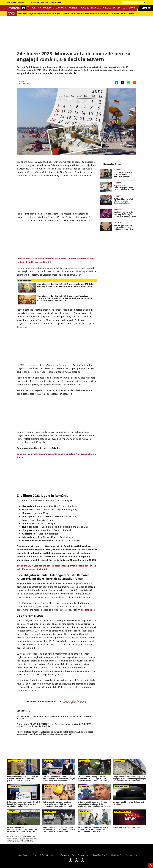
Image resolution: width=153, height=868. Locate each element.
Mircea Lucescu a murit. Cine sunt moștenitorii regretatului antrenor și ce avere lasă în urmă (56, 717)
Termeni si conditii (40, 855)
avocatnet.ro (88, 610)
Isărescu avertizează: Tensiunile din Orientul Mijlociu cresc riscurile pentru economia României (23, 779)
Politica (36, 8)
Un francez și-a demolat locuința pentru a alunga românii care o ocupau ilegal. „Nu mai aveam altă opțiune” (57, 804)
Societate (48, 8)
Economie (61, 8)
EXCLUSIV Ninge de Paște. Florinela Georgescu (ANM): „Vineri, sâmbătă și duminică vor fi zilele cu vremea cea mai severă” (76, 13)
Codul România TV (100, 855)
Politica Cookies (23, 855)
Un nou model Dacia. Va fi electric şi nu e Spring (128, 803)
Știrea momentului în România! (126, 827)
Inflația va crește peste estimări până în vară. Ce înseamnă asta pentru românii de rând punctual (24, 804)
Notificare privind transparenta (124, 855)
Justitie (73, 8)
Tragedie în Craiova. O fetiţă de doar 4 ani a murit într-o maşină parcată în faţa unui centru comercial (123, 175)
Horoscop (35, 3)
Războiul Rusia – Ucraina (51, 3)
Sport (132, 8)
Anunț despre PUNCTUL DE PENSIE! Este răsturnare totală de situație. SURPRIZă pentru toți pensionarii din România (54, 725)
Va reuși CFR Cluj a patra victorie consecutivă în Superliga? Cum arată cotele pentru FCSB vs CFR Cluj (23, 839)
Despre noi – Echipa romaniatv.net (75, 855)
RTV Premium (23, 3)
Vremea (107, 8)
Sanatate (96, 8)
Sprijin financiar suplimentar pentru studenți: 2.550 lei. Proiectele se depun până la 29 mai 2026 (93, 829)
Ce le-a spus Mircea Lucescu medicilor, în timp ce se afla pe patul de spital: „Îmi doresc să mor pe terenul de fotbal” (23, 829)
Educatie (84, 8)
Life (125, 8)
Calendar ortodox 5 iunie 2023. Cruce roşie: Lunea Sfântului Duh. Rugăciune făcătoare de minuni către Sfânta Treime (65, 285)
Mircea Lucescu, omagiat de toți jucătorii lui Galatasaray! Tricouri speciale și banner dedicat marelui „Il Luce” (94, 779)
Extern (117, 8)
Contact (54, 855)
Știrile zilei (11, 3)
